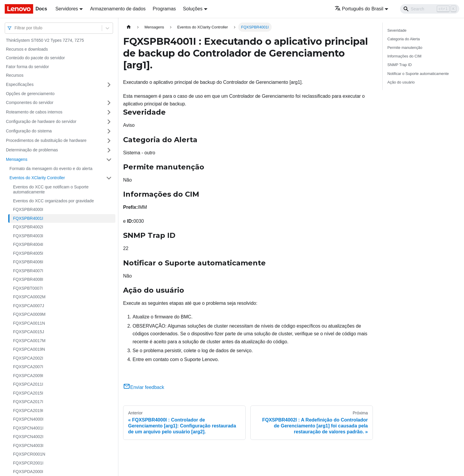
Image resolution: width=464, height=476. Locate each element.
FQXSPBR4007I (28, 271)
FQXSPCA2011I (28, 384)
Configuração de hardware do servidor (41, 121)
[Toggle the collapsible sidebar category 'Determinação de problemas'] (109, 150)
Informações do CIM (404, 56)
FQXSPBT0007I (28, 288)
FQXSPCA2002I (28, 358)
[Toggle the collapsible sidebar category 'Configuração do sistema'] (109, 131)
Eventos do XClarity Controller (37, 178)
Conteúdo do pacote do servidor (35, 58)
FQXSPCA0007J (29, 306)
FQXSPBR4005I (28, 253)
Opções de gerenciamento (30, 94)
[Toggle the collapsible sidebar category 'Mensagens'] (109, 160)
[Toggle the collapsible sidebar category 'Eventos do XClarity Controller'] (109, 178)
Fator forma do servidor (28, 67)
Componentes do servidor (30, 102)
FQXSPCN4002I (28, 437)
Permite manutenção (405, 48)
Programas (164, 9)
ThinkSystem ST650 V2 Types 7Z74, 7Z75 (45, 40)
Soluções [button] (193, 9)
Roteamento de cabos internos (34, 112)
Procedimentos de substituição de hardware (46, 140)
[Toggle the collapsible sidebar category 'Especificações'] (109, 85)
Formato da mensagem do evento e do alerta (51, 169)
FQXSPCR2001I (28, 463)
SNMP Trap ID (399, 65)
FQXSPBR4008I (28, 279)
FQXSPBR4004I (28, 244)
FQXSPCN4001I (28, 428)
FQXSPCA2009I (28, 376)
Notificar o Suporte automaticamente (418, 74)
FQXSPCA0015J (29, 332)
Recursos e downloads (27, 49)
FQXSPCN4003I (28, 445)
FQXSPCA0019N (29, 349)
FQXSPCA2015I (28, 393)
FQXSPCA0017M (29, 341)
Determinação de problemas (32, 150)
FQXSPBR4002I (28, 227)
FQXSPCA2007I (28, 367)
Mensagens (17, 159)
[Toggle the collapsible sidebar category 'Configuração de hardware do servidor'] (109, 122)
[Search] (430, 9)
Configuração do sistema (29, 131)
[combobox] (15, 28)
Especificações (20, 84)
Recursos (15, 75)
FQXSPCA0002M (29, 297)
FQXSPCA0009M (29, 314)
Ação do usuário (401, 82)
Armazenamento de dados (118, 9)
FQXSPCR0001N (29, 454)
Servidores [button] (67, 9)
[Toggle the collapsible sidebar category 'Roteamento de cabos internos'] (109, 112)
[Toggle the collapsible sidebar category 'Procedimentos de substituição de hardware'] (109, 141)
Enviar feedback (144, 387)
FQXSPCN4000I (28, 419)
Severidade (397, 30)
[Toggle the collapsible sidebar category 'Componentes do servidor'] (109, 103)
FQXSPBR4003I (28, 236)
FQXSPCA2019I (28, 411)
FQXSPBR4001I (28, 218)
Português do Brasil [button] (359, 9)
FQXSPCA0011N (29, 323)
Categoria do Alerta (404, 39)
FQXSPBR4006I (28, 262)
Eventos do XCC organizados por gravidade (53, 201)
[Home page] (129, 27)
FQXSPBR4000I (28, 209)
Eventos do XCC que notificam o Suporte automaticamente (51, 190)
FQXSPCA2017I (28, 402)
